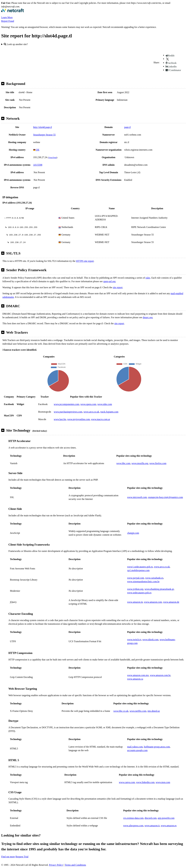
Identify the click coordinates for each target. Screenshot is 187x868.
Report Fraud (8, 21)
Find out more (8, 857)
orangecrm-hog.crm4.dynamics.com (166, 497)
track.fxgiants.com (109, 412)
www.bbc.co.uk (121, 711)
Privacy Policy (56, 865)
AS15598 (38, 165)
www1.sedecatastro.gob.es (140, 567)
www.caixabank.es (154, 578)
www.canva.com (127, 782)
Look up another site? (16, 44)
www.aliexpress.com (133, 826)
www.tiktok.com (150, 640)
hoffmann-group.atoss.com (157, 747)
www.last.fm (60, 419)
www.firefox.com (158, 463)
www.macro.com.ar (101, 419)
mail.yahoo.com (135, 747)
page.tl (127, 127)
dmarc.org (148, 317)
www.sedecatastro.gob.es (139, 593)
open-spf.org (109, 281)
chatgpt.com (133, 533)
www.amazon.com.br (160, 675)
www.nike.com (105, 404)
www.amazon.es (169, 826)
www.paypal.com (136, 578)
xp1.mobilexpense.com (138, 570)
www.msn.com (163, 782)
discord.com (151, 818)
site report (118, 287)
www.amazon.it (152, 826)
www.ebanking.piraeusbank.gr (159, 589)
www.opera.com (88, 404)
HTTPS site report (85, 261)
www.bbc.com (123, 463)
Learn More (7, 17)
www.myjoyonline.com (79, 419)
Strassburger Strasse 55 (44, 135)
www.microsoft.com (137, 497)
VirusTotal (52, 157)
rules (148, 278)
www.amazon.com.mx (138, 675)
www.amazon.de (171, 602)
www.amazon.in (135, 602)
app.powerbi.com (166, 818)
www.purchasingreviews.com (68, 412)
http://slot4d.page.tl (42, 127)
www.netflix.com (138, 711)
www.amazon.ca (135, 679)
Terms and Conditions (75, 865)
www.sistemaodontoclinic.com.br (143, 582)
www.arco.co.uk (91, 412)
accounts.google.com (137, 750)
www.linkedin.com (145, 782)
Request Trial (22, 857)
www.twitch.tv (134, 640)
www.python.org (135, 589)
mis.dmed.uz (154, 711)
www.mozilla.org (140, 463)
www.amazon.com (153, 602)
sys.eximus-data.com (133, 818)
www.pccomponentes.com (67, 404)
